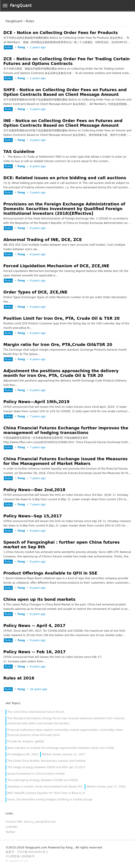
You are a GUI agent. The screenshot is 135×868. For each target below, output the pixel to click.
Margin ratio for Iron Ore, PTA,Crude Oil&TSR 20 (58, 345)
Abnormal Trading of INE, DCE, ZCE (43, 240)
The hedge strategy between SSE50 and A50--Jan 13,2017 (46, 767)
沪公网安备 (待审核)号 (20, 856)
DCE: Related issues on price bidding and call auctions (65, 178)
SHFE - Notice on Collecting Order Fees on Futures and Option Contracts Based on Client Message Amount (65, 92)
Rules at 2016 (19, 678)
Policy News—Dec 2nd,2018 (34, 490)
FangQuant (21, 5)
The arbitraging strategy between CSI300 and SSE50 (43, 780)
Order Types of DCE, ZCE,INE (35, 292)
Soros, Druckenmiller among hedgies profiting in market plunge (50, 800)
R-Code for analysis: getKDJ (26, 741)
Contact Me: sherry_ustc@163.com (31, 822)
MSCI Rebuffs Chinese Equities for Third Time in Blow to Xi (46, 793)
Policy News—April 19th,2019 (36, 402)
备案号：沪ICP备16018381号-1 (27, 852)
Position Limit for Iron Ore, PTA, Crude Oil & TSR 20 (61, 318)
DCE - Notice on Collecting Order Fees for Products (61, 33)
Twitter (10, 832)
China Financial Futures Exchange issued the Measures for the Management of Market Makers (65, 461)
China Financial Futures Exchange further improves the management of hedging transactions (66, 430)
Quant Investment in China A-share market (36, 774)
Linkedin (12, 827)
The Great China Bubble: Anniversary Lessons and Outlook (46, 761)
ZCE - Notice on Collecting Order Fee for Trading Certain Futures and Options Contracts (66, 61)
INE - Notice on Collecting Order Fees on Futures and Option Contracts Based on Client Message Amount (63, 123)
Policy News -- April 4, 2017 (34, 626)
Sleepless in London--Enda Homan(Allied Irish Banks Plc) (45, 787)
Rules (8, 47)
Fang (21, 47)
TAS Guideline (19, 152)
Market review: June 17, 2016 (106, 787)
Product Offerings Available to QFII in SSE (50, 573)
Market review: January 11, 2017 (64, 754)
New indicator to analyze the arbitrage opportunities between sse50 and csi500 (61, 748)
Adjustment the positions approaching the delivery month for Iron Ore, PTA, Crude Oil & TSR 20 (61, 373)
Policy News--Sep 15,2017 (33, 516)
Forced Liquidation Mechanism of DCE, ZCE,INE (56, 266)
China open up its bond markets (39, 599)
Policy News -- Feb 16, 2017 (35, 652)
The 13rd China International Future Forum (36, 712)
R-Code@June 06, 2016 (23, 754)
